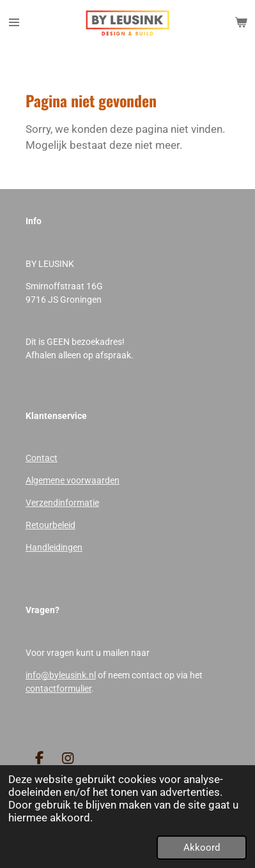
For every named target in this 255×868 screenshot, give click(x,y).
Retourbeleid (50, 525)
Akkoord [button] (202, 848)
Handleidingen (54, 547)
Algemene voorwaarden (73, 480)
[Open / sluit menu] (14, 22)
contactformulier (58, 689)
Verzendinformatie (62, 503)
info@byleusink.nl (61, 675)
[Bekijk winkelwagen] (241, 22)
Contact (42, 458)
